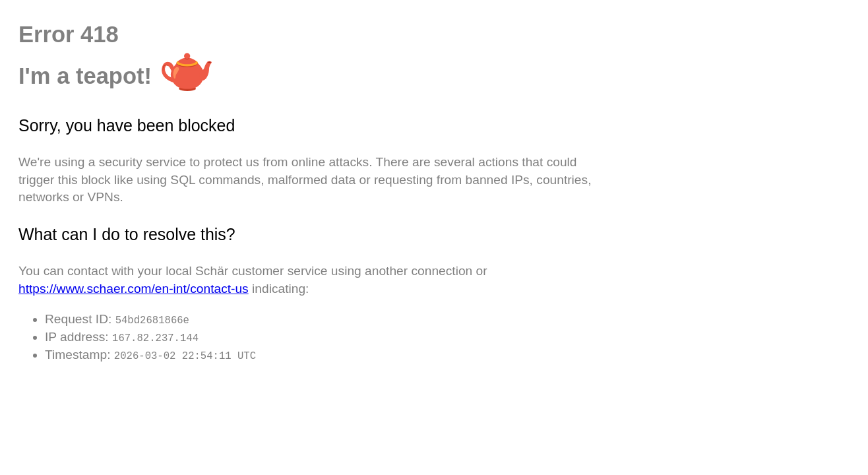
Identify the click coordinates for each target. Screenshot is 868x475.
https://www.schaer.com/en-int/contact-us (134, 289)
